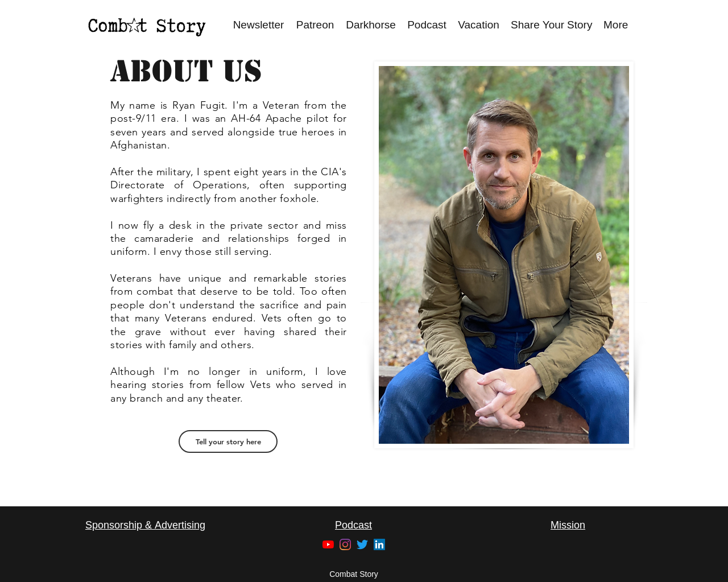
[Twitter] (362, 544)
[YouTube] (328, 544)
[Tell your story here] (228, 441)
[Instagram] (345, 544)
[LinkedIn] (379, 544)
